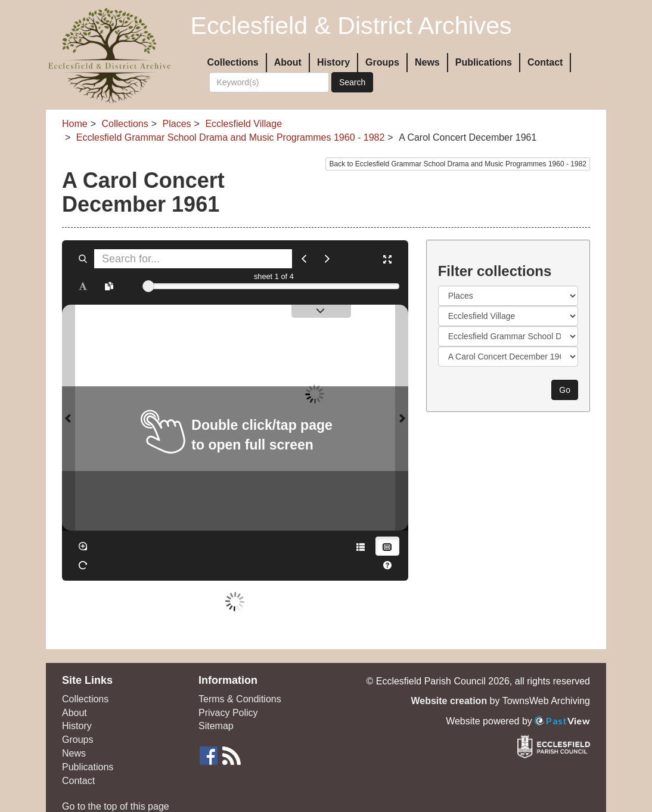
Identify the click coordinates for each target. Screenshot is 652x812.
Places (177, 124)
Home (75, 124)
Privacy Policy (228, 713)
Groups (382, 62)
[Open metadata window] (361, 546)
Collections (233, 62)
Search (352, 82)
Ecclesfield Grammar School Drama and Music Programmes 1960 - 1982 (231, 137)
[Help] (387, 565)
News (427, 62)
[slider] (148, 286)
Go (565, 390)
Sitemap (216, 726)
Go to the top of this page (116, 806)
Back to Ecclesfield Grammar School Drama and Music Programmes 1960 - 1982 (458, 164)
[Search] (269, 82)
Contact (545, 62)
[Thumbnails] (387, 546)
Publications (484, 62)
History (333, 62)
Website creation (449, 701)
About (288, 62)
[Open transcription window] (109, 286)
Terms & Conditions (240, 699)
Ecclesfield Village (243, 124)
